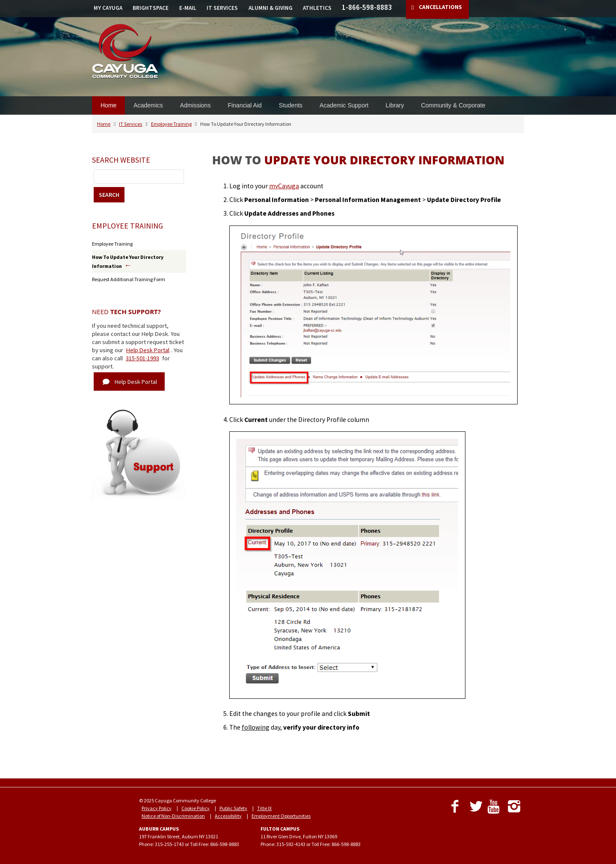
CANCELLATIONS (440, 7)
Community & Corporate (453, 105)
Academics (148, 105)
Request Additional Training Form (129, 279)
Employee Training (171, 124)
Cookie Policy (195, 808)
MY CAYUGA (108, 8)
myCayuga (284, 186)
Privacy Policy (157, 808)
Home (108, 105)
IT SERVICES (222, 8)
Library (395, 105)
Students (291, 105)
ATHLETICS (317, 8)
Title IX (264, 808)
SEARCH (109, 195)
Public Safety (233, 808)
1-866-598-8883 (367, 7)
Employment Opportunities (281, 816)
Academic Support (344, 105)
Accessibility (228, 816)
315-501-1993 (142, 358)
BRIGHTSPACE (151, 8)
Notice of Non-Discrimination (173, 816)
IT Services (130, 124)
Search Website (121, 160)
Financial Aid (244, 105)
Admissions (195, 105)
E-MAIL (188, 8)
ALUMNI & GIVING (271, 8)
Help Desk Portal (148, 350)
